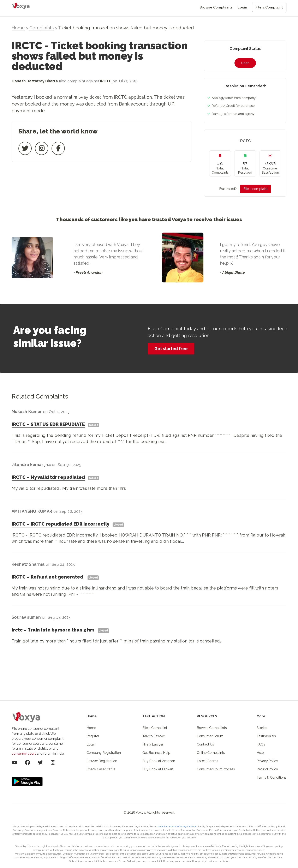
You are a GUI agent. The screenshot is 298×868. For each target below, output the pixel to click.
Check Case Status (101, 769)
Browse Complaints (216, 7)
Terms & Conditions (272, 777)
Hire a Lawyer (153, 744)
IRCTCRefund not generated (48, 577)
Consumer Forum (210, 736)
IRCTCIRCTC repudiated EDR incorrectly (60, 524)
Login (242, 7)
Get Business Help (156, 753)
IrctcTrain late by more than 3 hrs (53, 630)
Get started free (171, 349)
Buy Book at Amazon (159, 761)
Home (18, 28)
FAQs (261, 744)
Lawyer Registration (102, 761)
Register (93, 736)
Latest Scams (207, 761)
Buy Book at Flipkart (158, 769)
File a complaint (256, 189)
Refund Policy (267, 769)
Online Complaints (211, 753)
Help (260, 753)
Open (245, 63)
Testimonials (266, 736)
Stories (262, 728)
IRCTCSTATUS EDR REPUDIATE (48, 424)
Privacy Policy (267, 761)
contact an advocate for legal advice (177, 826)
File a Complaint (269, 7)
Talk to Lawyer (154, 736)
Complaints (41, 28)
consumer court (24, 753)
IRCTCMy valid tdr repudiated (48, 477)
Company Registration (104, 753)
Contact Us (205, 744)
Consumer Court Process (216, 769)
